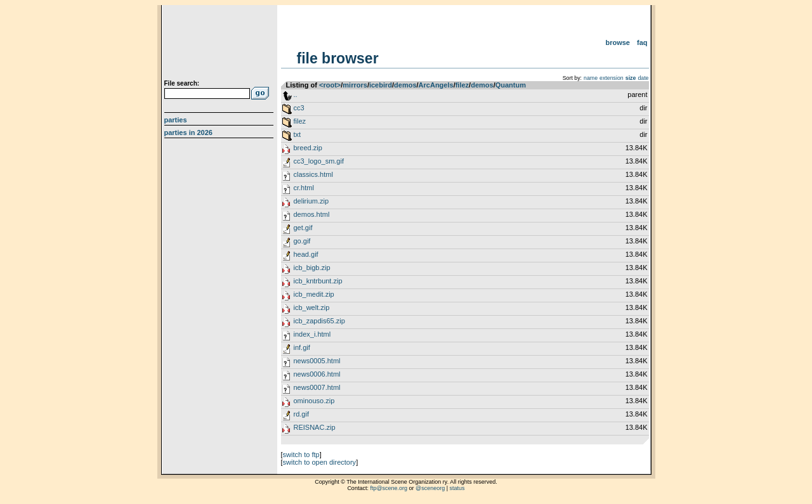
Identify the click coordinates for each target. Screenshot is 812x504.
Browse (618, 42)
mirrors (355, 85)
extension (612, 78)
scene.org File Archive (220, 44)
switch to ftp (301, 455)
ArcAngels (436, 85)
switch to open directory (320, 462)
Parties (176, 120)
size (631, 78)
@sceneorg (430, 488)
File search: (182, 83)
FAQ (642, 42)
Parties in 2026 (188, 132)
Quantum (511, 85)
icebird (381, 85)
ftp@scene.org (389, 488)
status (457, 488)
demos (405, 85)
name (591, 78)
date (643, 78)
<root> (330, 85)
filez (462, 85)
